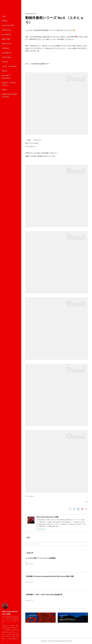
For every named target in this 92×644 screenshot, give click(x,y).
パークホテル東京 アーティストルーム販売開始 (40, 558)
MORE (5, 44)
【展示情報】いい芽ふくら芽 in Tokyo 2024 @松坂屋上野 (44, 595)
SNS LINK (6, 39)
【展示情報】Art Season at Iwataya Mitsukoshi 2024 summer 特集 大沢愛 (49, 576)
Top (4, 16)
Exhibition (7, 30)
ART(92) (27, 496)
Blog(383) (32, 496)
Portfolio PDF (8, 25)
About (5, 21)
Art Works (7, 35)
